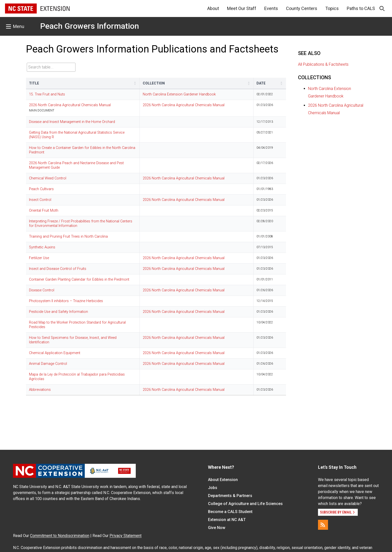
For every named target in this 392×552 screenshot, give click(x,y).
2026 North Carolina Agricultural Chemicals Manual (70, 105)
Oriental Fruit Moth (44, 211)
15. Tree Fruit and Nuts (47, 94)
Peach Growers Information (90, 26)
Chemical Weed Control (48, 178)
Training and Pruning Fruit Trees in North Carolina (68, 237)
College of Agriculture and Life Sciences (245, 504)
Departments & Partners (230, 496)
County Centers (302, 8)
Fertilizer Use (39, 258)
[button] (135, 83)
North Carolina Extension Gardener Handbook (179, 94)
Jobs (213, 488)
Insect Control (40, 200)
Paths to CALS (361, 8)
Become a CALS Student (230, 512)
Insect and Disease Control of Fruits (58, 269)
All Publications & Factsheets (323, 64)
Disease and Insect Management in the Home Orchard (72, 122)
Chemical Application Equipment (55, 353)
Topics (332, 8)
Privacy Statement (125, 536)
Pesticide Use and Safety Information (58, 312)
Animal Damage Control (48, 364)
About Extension (223, 480)
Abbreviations (40, 390)
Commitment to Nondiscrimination (60, 536)
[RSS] (323, 525)
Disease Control (42, 290)
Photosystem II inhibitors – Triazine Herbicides (66, 301)
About (213, 8)
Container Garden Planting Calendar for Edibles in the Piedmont (79, 279)
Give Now (217, 528)
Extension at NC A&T (227, 520)
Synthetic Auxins (42, 247)
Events (271, 8)
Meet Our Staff (242, 8)
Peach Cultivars (41, 189)
